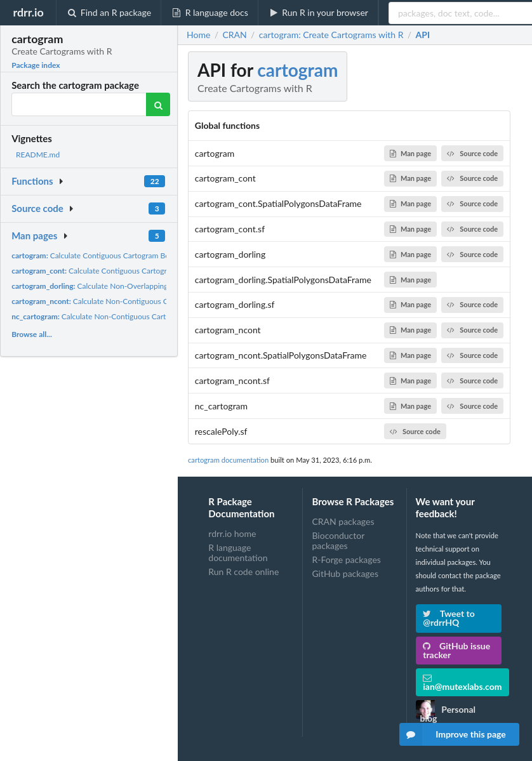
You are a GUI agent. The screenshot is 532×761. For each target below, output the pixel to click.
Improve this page (453, 734)
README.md (38, 155)
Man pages (34, 235)
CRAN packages (343, 522)
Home (198, 35)
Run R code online (243, 572)
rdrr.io (28, 12)
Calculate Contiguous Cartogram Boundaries (105, 255)
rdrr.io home (232, 534)
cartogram (297, 70)
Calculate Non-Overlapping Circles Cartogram (120, 286)
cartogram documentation (228, 460)
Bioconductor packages (338, 540)
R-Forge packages (346, 559)
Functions (32, 181)
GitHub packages (345, 573)
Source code (37, 208)
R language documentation (238, 553)
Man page (410, 153)
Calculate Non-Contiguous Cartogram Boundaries (125, 301)
